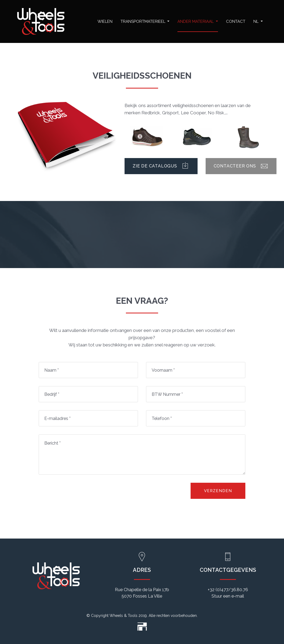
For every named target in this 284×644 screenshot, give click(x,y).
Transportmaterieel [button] (143, 21)
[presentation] (79, 493)
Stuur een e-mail (228, 596)
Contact (236, 21)
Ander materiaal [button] (196, 21)
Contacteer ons (241, 166)
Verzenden (218, 491)
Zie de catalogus (161, 166)
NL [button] (256, 21)
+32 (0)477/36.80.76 (228, 590)
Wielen (105, 21)
